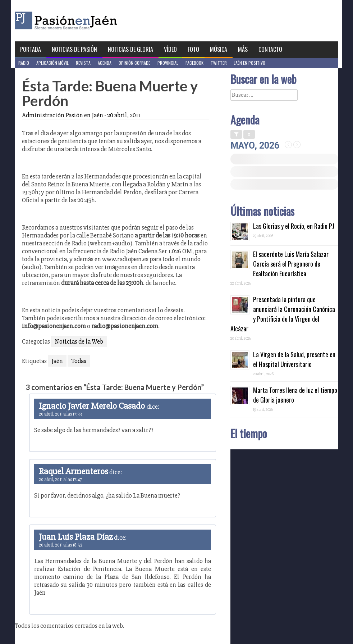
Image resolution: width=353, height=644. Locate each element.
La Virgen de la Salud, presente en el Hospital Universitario (294, 359)
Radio (24, 63)
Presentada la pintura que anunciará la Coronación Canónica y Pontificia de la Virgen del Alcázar (283, 314)
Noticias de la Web (79, 341)
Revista (83, 63)
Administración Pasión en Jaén (63, 115)
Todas (79, 361)
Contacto (270, 49)
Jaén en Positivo (250, 63)
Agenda (105, 63)
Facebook (194, 63)
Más (243, 49)
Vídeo (170, 49)
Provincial (168, 63)
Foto (193, 49)
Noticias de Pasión (74, 49)
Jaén (57, 361)
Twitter (219, 63)
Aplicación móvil (52, 63)
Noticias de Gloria (130, 49)
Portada (31, 49)
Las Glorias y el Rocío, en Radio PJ (294, 226)
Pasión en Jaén (85, 21)
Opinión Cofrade (134, 63)
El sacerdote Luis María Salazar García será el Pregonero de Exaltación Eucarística (291, 264)
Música (219, 49)
